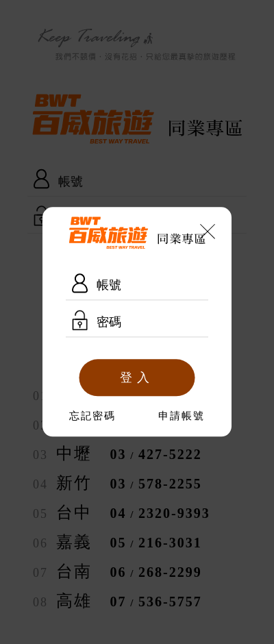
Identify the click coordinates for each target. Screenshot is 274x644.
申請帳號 (182, 417)
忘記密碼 (92, 417)
